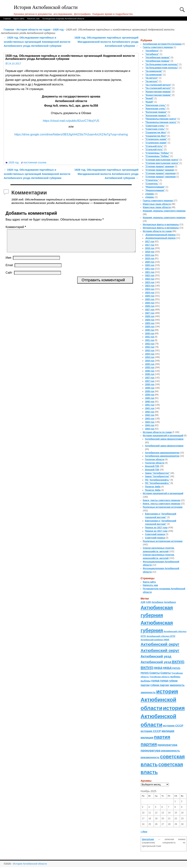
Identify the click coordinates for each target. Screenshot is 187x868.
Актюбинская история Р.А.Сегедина (162, 44)
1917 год (150, 242)
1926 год (150, 303)
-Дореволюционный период (160, 235)
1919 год (150, 255)
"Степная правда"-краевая (160, 166)
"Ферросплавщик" (155, 187)
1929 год (150, 323)
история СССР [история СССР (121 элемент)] (173, 726)
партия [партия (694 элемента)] (162, 737)
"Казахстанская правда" (158, 92)
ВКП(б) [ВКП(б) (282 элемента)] (178, 662)
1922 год (150, 275)
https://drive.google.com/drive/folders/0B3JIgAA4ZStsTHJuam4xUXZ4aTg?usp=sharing (71, 134)
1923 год (150, 282)
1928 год (58, 30)
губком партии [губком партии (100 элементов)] (160, 685)
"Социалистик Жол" (156, 133)
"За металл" (152, 78)
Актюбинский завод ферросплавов (164, 439)
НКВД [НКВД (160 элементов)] (158, 668)
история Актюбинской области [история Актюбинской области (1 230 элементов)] (159, 700)
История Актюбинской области (46, 7)
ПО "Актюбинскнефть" (157, 480)
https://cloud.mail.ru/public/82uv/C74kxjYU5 (71, 121)
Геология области (155, 459)
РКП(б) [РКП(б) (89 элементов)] (176, 668)
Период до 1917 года (156, 528)
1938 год (150, 384)
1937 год (150, 378)
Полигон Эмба (153, 487)
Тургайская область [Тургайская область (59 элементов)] (160, 677)
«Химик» (150, 194)
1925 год (150, 296)
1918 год (150, 248)
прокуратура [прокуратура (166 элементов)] (167, 745)
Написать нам (33, 19)
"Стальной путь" (154, 146)
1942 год (150, 412)
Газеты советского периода (158, 47)
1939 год (150, 391)
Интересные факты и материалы (161, 225)
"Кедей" (149, 98)
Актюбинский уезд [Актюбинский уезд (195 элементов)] (156, 656)
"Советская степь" (155, 126)
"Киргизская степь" (155, 105)
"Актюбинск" (152, 51)
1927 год (150, 310)
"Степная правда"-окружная (160, 173)
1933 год (150, 350)
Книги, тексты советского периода (161, 500)
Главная (7, 19)
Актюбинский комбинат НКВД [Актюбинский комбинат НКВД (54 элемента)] (155, 640)
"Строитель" (152, 180)
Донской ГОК (152, 466)
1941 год (150, 405)
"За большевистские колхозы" (162, 64)
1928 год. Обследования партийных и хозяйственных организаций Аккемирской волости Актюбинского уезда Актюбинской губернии (37, 42)
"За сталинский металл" (158, 85)
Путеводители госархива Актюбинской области (63, 19)
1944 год (150, 425)
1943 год (150, 419)
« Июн (144, 832)
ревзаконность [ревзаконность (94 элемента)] (170, 751)
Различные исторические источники (163, 507)
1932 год (150, 344)
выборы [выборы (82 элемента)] (175, 677)
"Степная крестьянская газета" (162, 160)
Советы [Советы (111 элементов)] (155, 673)
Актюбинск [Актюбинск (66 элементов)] (158, 602)
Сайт (9, 277)
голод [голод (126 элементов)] (155, 681)
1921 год (150, 269)
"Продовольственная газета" (161, 119)
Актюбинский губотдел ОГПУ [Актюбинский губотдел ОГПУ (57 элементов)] (161, 636)
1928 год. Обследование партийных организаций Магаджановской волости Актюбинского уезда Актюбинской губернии (106, 42)
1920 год (150, 262)
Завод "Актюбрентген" (157, 473)
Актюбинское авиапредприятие (162, 453)
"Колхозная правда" (156, 112)
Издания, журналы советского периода (164, 211)
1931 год (150, 337)
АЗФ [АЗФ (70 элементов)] (143, 602)
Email (9, 270)
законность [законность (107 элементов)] (177, 685)
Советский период (155, 534)
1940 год (150, 398)
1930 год (150, 330)
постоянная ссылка (35, 162)
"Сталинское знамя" (156, 139)
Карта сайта (19, 19)
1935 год (150, 364)
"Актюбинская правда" (158, 58)
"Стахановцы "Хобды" (157, 153)
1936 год (150, 371)
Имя (8, 262)
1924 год (150, 289)
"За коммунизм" (154, 71)
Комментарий (16, 227)
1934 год (150, 357)
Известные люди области (157, 204)
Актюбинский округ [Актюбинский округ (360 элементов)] (160, 644)
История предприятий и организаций (163, 436)
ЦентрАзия (148, 839)
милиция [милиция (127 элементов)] (168, 731)
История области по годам (34, 30)
